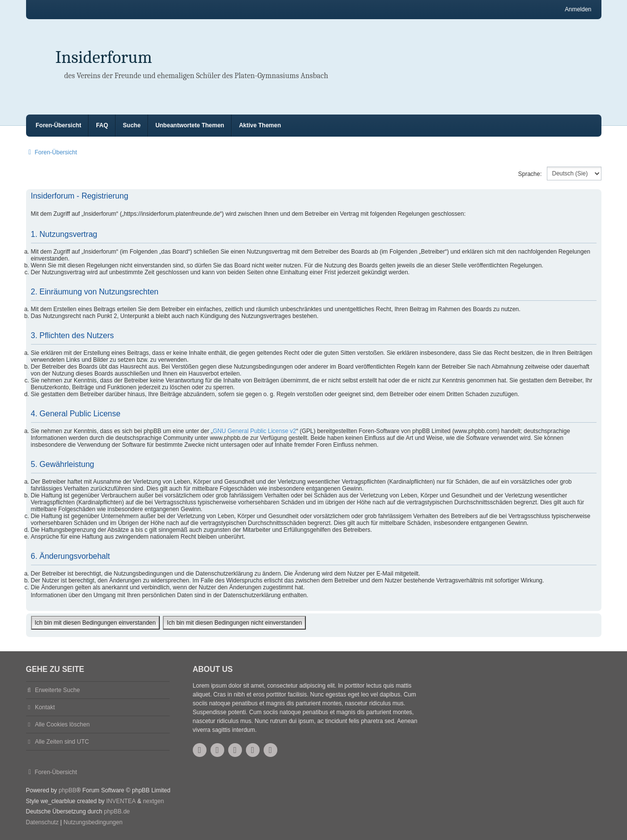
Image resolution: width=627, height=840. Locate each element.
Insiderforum (104, 57)
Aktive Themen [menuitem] (260, 125)
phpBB (67, 790)
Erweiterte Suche (57, 690)
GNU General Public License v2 (254, 431)
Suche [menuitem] (132, 125)
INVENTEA (121, 801)
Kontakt (45, 707)
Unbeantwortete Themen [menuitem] (190, 125)
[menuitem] (43, 823)
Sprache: (530, 174)
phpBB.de (117, 811)
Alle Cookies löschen (62, 724)
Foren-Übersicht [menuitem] (59, 125)
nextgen (154, 801)
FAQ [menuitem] (102, 125)
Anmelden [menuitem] (578, 9)
